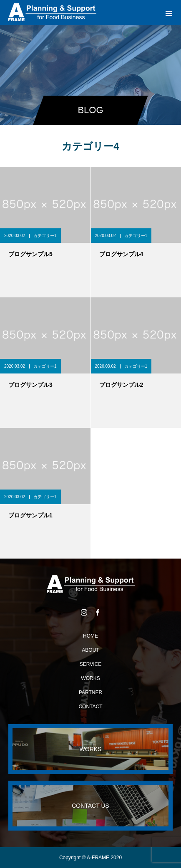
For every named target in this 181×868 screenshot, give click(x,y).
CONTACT (90, 707)
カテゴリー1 (45, 236)
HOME (90, 636)
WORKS (90, 678)
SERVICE (90, 664)
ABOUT (90, 650)
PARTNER (90, 692)
